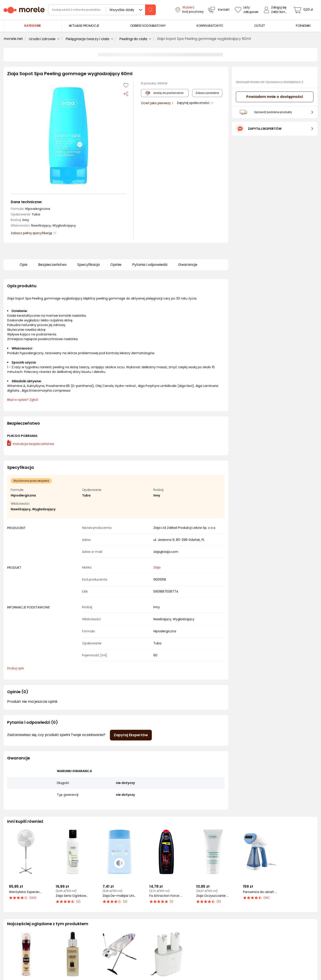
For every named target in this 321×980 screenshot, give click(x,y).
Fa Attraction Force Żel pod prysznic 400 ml (166, 896)
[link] (84, 26)
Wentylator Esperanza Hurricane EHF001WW (26, 892)
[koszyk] (304, 10)
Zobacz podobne (207, 93)
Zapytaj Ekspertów (131, 735)
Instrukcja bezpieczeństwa (31, 444)
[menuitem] (84, 26)
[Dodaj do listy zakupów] (126, 85)
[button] (69, 136)
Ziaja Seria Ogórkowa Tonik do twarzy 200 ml (73, 896)
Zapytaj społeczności (193, 103)
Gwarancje (188, 265)
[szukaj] (150, 10)
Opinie (116, 265)
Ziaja (157, 567)
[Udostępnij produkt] (126, 93)
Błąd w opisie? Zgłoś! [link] (23, 400)
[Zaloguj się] (276, 10)
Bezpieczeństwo (52, 265)
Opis (24, 265)
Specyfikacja (88, 265)
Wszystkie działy (122, 10)
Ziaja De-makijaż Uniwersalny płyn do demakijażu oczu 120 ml (119, 896)
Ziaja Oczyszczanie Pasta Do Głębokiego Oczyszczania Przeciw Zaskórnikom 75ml (213, 896)
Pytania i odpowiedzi (150, 265)
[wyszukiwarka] (102, 10)
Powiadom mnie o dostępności (275, 97)
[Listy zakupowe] (247, 10)
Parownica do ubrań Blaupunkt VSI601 (260, 892)
